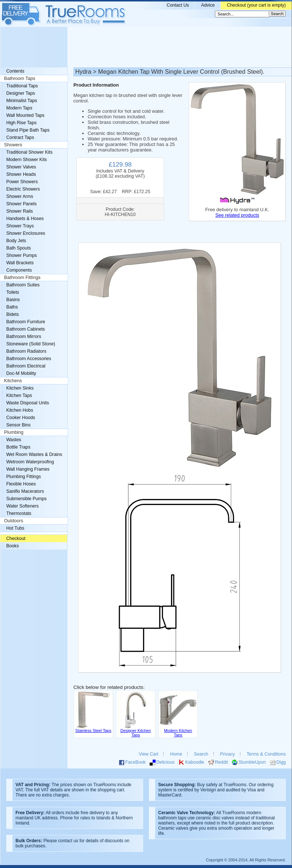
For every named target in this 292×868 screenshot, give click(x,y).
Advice (208, 5)
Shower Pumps (22, 255)
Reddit (221, 762)
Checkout (16, 538)
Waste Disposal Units (28, 403)
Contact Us (178, 5)
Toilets (13, 292)
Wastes (14, 440)
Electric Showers (23, 189)
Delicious (166, 762)
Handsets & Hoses (25, 219)
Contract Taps (20, 137)
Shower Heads (21, 174)
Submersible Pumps (26, 499)
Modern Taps (19, 108)
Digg (281, 762)
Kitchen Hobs (20, 410)
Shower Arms (20, 196)
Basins (13, 300)
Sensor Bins (18, 425)
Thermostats (19, 513)
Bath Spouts (19, 248)
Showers (13, 145)
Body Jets (16, 241)
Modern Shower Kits (27, 160)
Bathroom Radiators (26, 351)
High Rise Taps (21, 123)
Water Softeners (22, 506)
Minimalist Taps (22, 101)
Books (13, 546)
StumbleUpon (252, 762)
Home (176, 754)
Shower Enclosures (26, 233)
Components (19, 270)
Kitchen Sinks (20, 388)
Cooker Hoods (21, 418)
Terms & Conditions (266, 754)
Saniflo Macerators (25, 491)
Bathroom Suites (23, 285)
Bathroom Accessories (29, 359)
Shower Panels (21, 204)
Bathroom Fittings (22, 278)
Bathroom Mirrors (24, 337)
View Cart (149, 754)
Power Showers (22, 182)
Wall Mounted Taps (25, 115)
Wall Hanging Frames (28, 469)
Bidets (13, 314)
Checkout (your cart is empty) (256, 5)
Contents (15, 71)
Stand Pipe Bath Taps (28, 130)
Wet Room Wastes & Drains (34, 454)
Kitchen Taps (19, 395)
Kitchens (13, 381)
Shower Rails (20, 211)
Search (201, 754)
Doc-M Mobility (21, 373)
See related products (237, 215)
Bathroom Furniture (26, 322)
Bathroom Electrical (26, 366)
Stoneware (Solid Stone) (31, 344)
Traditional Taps (22, 86)
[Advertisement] (146, 47)
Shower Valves (21, 167)
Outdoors (14, 521)
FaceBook (135, 762)
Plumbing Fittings (24, 477)
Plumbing (14, 432)
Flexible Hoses (21, 484)
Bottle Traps (18, 447)
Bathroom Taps (20, 79)
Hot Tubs (15, 528)
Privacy (227, 754)
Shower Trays (20, 226)
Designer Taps (21, 93)
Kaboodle (195, 762)
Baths (12, 307)
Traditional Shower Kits (29, 152)
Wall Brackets (20, 263)
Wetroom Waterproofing (30, 462)
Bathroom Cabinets (26, 329)
